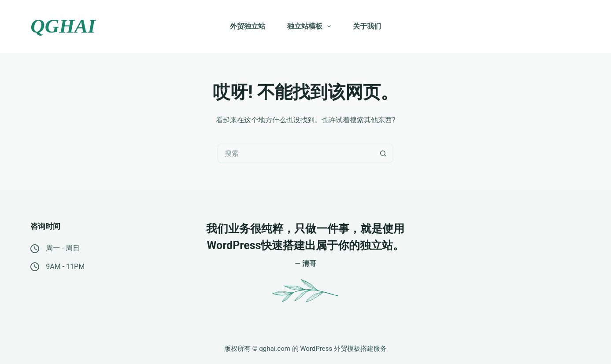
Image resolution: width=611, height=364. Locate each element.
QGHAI (63, 26)
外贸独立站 (248, 26)
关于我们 (367, 26)
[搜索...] (295, 153)
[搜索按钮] (383, 153)
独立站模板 (311, 26)
